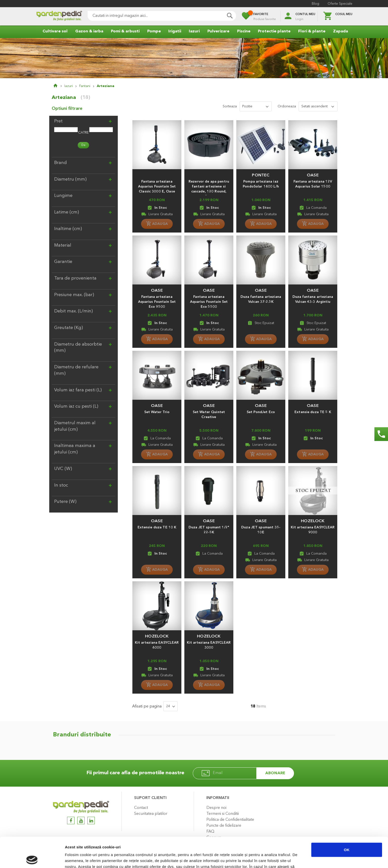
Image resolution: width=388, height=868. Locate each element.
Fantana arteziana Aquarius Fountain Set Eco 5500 (209, 302)
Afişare (247, 858)
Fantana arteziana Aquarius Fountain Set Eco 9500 (157, 302)
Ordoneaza (287, 106)
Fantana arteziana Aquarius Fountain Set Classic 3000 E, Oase (157, 187)
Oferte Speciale (340, 4)
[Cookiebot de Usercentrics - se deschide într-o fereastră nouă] (32, 858)
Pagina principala (59, 86)
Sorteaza (230, 106)
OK (347, 819)
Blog (315, 4)
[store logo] (59, 16)
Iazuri (69, 86)
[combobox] (162, 16)
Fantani (85, 86)
